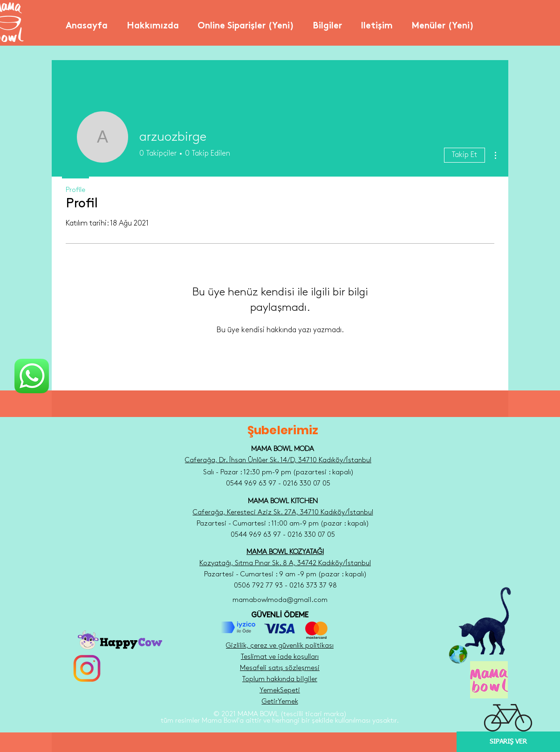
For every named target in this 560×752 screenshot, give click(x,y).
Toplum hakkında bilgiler (280, 679)
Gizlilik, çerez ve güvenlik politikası (280, 646)
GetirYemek (280, 702)
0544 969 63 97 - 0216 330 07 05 (283, 535)
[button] (153, 22)
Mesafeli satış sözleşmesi (280, 668)
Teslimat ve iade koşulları (280, 657)
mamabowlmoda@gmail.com (280, 600)
